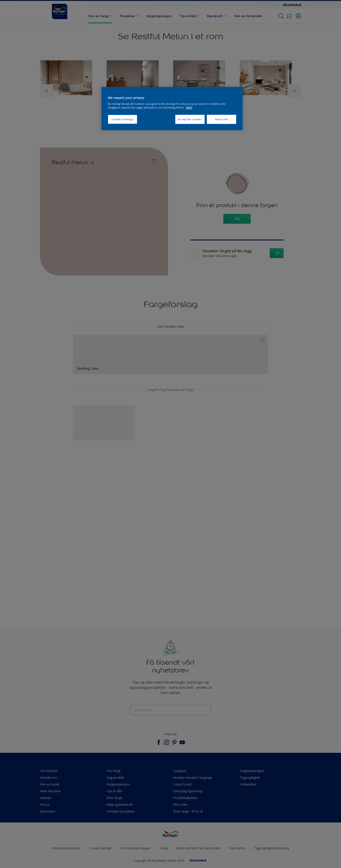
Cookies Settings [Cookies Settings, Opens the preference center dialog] (123, 119)
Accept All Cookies (190, 119)
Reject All (221, 119)
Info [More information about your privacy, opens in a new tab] (189, 107)
